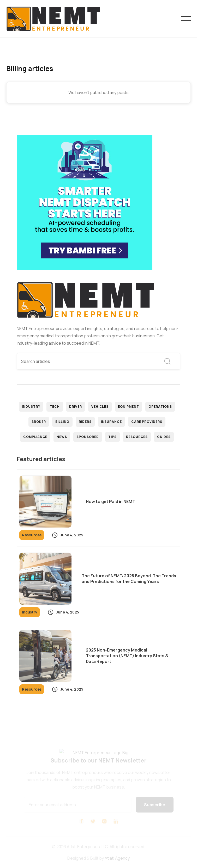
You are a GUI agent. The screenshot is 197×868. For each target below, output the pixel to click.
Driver (76, 407)
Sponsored (88, 437)
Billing (62, 422)
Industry (31, 407)
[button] (186, 18)
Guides (164, 437)
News (62, 437)
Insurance (112, 422)
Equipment (129, 407)
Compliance (35, 437)
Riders (85, 422)
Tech (55, 407)
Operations (160, 407)
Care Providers (147, 422)
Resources (137, 437)
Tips (112, 437)
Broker (39, 422)
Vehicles (100, 407)
